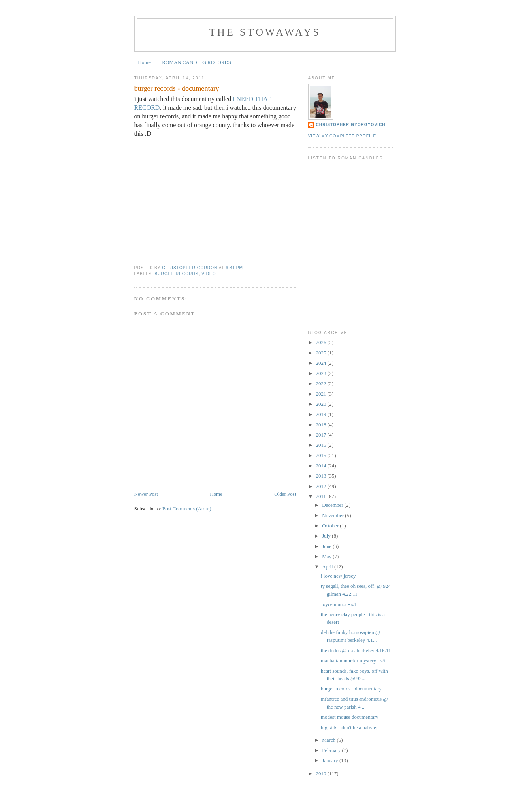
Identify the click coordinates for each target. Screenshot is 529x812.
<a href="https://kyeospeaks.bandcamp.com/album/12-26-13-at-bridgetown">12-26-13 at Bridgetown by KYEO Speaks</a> (352, 285)
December (333, 505)
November (333, 515)
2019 (322, 414)
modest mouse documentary (350, 717)
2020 (322, 404)
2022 (322, 383)
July (327, 536)
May (327, 556)
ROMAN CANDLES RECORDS (197, 62)
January (331, 760)
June (327, 546)
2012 (322, 486)
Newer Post (146, 494)
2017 (322, 435)
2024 (322, 363)
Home (144, 62)
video (209, 274)
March (329, 740)
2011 (322, 496)
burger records (177, 274)
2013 (322, 476)
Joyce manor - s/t (338, 604)
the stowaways (265, 32)
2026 (322, 342)
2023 (322, 373)
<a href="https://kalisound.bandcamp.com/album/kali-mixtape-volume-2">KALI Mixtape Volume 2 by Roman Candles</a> (352, 229)
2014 (322, 466)
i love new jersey (338, 576)
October (331, 526)
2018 (322, 425)
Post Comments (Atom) (187, 509)
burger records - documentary (351, 689)
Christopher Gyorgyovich (351, 125)
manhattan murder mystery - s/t (353, 661)
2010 (322, 774)
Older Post (285, 494)
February (332, 750)
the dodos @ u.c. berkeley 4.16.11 (356, 650)
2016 (322, 445)
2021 (322, 394)
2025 (322, 353)
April (328, 567)
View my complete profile (342, 136)
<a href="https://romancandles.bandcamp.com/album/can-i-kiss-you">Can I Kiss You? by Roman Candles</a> (352, 248)
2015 (322, 455)
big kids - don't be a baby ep (350, 727)
